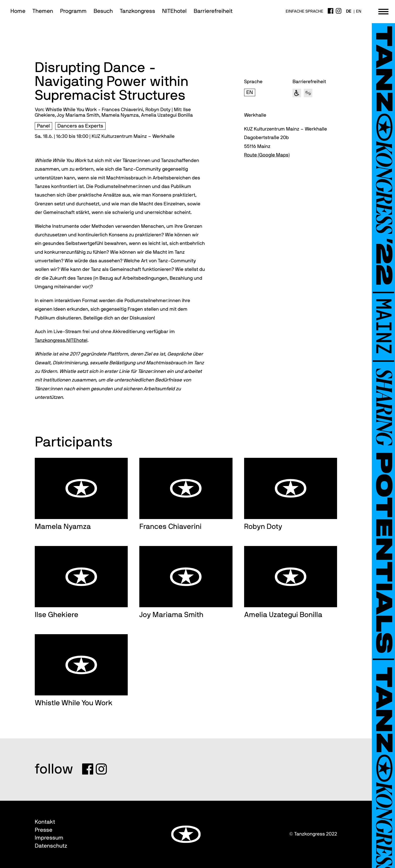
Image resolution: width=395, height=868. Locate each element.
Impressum (49, 838)
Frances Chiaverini (170, 527)
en (359, 12)
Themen (43, 11)
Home (18, 11)
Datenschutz (51, 846)
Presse (44, 830)
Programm (73, 11)
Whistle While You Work (74, 703)
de (349, 12)
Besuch (103, 11)
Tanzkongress (138, 11)
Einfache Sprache (304, 12)
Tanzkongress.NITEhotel (61, 341)
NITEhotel (174, 11)
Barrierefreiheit (213, 11)
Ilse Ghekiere (57, 615)
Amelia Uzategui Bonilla (283, 615)
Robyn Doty (263, 527)
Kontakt (45, 822)
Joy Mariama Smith (171, 615)
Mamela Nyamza (63, 527)
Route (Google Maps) (267, 155)
